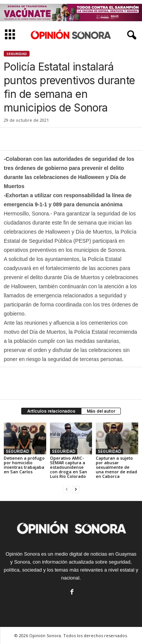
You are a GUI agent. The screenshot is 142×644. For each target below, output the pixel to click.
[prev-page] (67, 489)
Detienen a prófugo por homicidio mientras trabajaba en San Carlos (24, 465)
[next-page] (76, 489)
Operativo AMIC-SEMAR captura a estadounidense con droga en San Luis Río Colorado (69, 467)
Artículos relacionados (51, 411)
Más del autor (101, 411)
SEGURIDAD (17, 54)
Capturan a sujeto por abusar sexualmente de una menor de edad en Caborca (116, 467)
